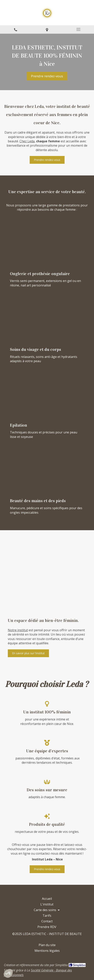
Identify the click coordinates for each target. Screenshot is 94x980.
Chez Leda (27, 141)
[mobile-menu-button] (78, 29)
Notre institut (18, 630)
